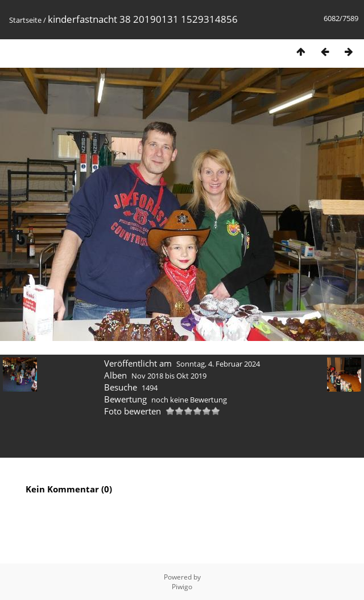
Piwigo (182, 587)
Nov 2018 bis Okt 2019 (169, 376)
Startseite (25, 20)
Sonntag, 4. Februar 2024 (218, 364)
